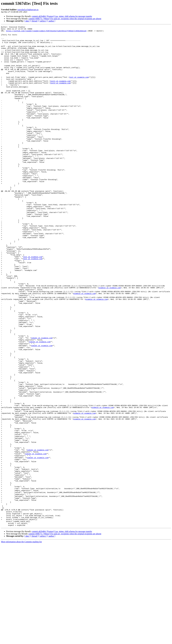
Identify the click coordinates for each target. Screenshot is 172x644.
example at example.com (110, 340)
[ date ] (27, 21)
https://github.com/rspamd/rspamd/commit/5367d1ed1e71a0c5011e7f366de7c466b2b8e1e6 (46, 32)
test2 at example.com (60, 95)
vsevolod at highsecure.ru (28, 10)
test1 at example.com (60, 92)
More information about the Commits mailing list (21, 642)
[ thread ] (34, 21)
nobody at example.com (42, 400)
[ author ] (51, 21)
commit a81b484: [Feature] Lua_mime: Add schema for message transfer (62, 16)
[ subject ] (43, 21)
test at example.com (79, 88)
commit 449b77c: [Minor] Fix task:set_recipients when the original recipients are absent (65, 19)
